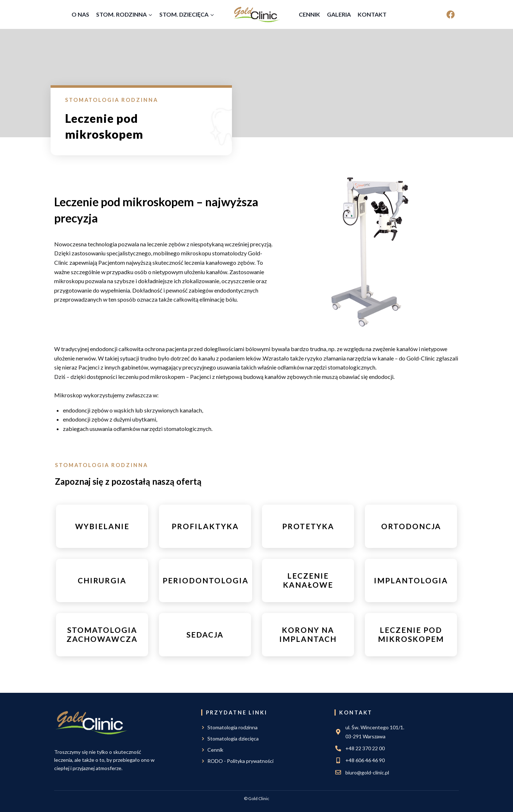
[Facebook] (451, 15)
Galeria (339, 14)
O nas (80, 14)
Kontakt (372, 14)
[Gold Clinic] (257, 14)
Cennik (309, 14)
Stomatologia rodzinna (111, 100)
